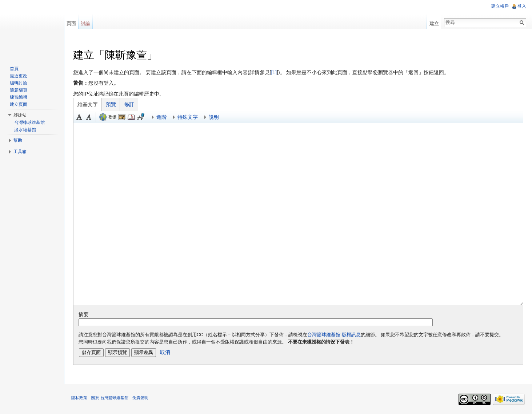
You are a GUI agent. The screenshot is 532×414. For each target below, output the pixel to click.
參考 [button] (131, 117)
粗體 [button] (79, 117)
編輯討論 (19, 83)
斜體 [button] (89, 117)
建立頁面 (19, 104)
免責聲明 (140, 398)
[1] (274, 72)
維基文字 (88, 104)
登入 (522, 6)
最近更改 (19, 76)
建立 (434, 23)
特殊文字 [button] (188, 117)
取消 (165, 352)
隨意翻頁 (19, 90)
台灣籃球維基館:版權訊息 (334, 335)
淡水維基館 (25, 130)
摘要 (84, 314)
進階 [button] (161, 117)
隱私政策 (79, 398)
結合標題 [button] (122, 117)
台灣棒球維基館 (29, 122)
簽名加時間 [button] (141, 117)
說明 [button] (214, 117)
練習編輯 (19, 97)
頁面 (71, 23)
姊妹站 (20, 115)
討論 (85, 23)
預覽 (111, 104)
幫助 (18, 140)
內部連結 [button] (112, 117)
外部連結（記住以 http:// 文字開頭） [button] (103, 117)
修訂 (129, 104)
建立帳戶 (500, 6)
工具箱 (20, 152)
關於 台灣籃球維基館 (110, 398)
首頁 (14, 69)
